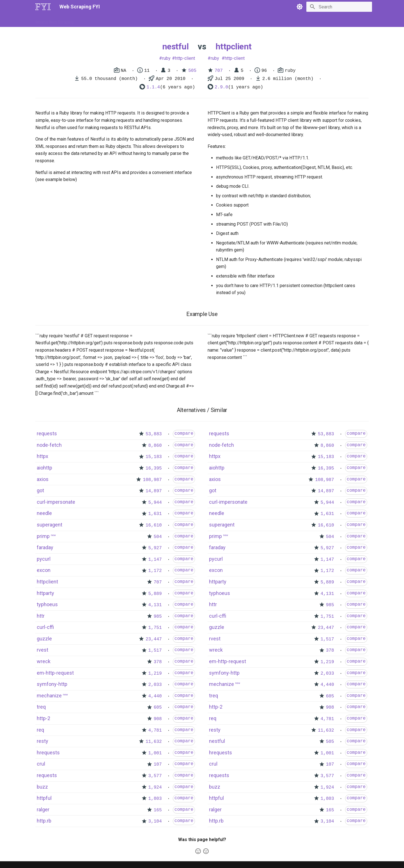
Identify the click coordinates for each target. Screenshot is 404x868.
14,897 (154, 491)
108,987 (152, 480)
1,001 (155, 753)
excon (44, 570)
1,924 (155, 787)
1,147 (155, 560)
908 (158, 719)
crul (41, 764)
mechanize (49, 696)
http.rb (44, 821)
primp (43, 536)
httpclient (234, 46)
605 (158, 707)
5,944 (155, 503)
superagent (50, 525)
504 (158, 537)
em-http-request (55, 673)
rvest (43, 650)
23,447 (154, 639)
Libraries (164, 20)
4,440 (155, 696)
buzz (42, 787)
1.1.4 (153, 87)
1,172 (155, 571)
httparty (45, 593)
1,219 (155, 674)
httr (41, 616)
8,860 (155, 446)
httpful (44, 798)
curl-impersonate (56, 502)
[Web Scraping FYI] (43, 7)
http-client (185, 58)
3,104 (155, 821)
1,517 (155, 651)
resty (43, 741)
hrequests (48, 753)
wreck (44, 661)
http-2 (43, 718)
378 (158, 662)
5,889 (155, 594)
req (40, 730)
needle (44, 513)
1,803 (155, 799)
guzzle (44, 639)
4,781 (155, 730)
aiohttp (44, 468)
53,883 (154, 434)
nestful (175, 46)
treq (41, 707)
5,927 (155, 548)
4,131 (155, 605)
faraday (45, 547)
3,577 (155, 776)
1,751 (155, 628)
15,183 (154, 457)
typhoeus (47, 604)
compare (184, 434)
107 (158, 764)
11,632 (154, 742)
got (40, 490)
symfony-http (52, 684)
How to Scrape (93, 20)
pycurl (44, 559)
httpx (43, 456)
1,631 (155, 514)
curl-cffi (45, 627)
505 (192, 71)
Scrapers (187, 20)
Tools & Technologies (131, 20)
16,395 (154, 468)
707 (219, 71)
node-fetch (49, 445)
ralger (43, 809)
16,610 (154, 525)
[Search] (339, 7)
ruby (166, 58)
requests (47, 433)
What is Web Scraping (54, 20)
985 (158, 617)
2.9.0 (221, 87)
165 (158, 810)
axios (43, 479)
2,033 (155, 685)
